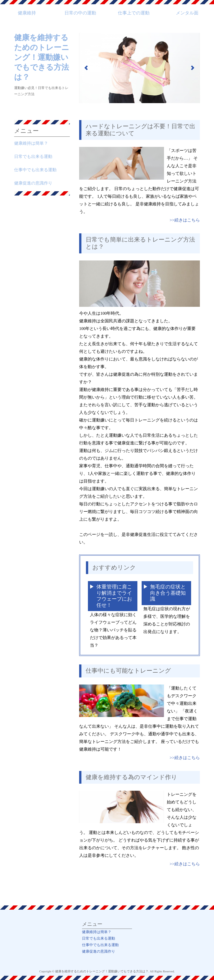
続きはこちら (187, 220)
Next (193, 68)
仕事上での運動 (134, 13)
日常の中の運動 (80, 13)
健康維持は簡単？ (31, 143)
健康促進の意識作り (33, 183)
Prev (87, 68)
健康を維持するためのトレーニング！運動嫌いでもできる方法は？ (42, 57)
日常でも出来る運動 (33, 157)
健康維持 (27, 13)
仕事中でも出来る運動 (35, 170)
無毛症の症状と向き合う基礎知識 (168, 593)
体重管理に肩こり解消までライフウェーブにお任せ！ (114, 596)
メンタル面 (187, 13)
